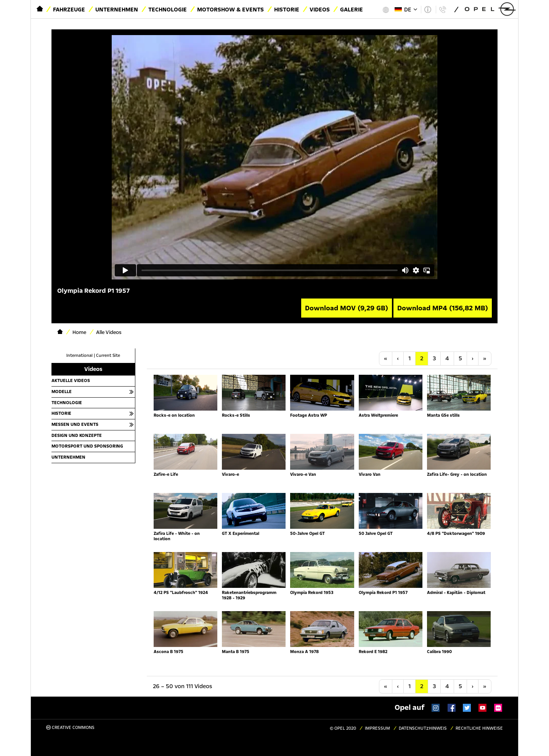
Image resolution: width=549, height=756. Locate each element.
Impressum (377, 728)
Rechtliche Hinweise (479, 728)
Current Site (108, 356)
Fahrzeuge (69, 10)
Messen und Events (75, 424)
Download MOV (347, 308)
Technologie (168, 10)
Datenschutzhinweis (423, 728)
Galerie (352, 10)
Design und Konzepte (77, 435)
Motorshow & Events (230, 10)
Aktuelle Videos (71, 380)
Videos (320, 10)
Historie (287, 10)
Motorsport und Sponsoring (87, 446)
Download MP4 (443, 308)
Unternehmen (117, 10)
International (79, 356)
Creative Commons (70, 728)
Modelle (62, 392)
